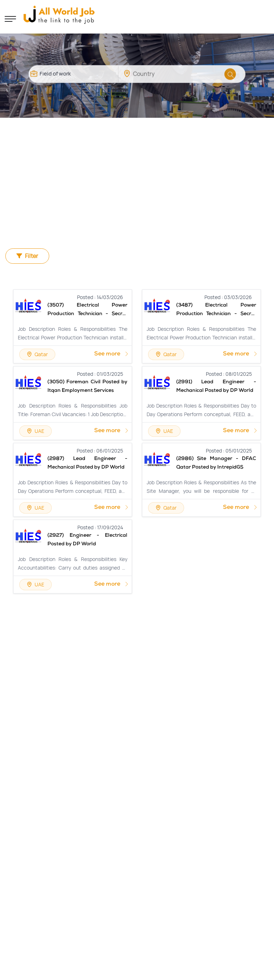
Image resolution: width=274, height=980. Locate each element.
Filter (28, 256)
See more (111, 354)
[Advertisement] (137, 171)
